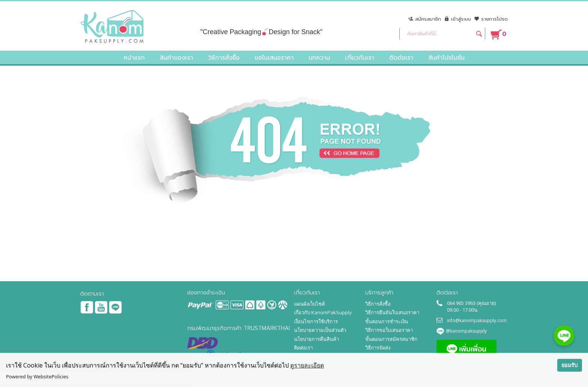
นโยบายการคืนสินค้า (316, 339)
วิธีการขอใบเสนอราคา (389, 330)
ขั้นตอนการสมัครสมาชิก (391, 339)
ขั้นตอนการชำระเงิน (387, 321)
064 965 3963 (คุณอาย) (471, 303)
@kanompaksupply (466, 331)
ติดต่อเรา (303, 348)
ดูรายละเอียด (307, 365)
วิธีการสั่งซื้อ (378, 304)
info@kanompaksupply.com (477, 320)
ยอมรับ (569, 365)
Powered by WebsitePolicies (37, 376)
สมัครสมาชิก (428, 19)
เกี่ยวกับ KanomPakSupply (323, 312)
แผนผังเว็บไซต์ (309, 304)
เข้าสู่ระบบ (461, 19)
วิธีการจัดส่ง (378, 348)
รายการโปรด (494, 19)
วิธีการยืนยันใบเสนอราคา (392, 312)
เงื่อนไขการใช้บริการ (316, 321)
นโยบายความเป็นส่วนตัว (320, 330)
